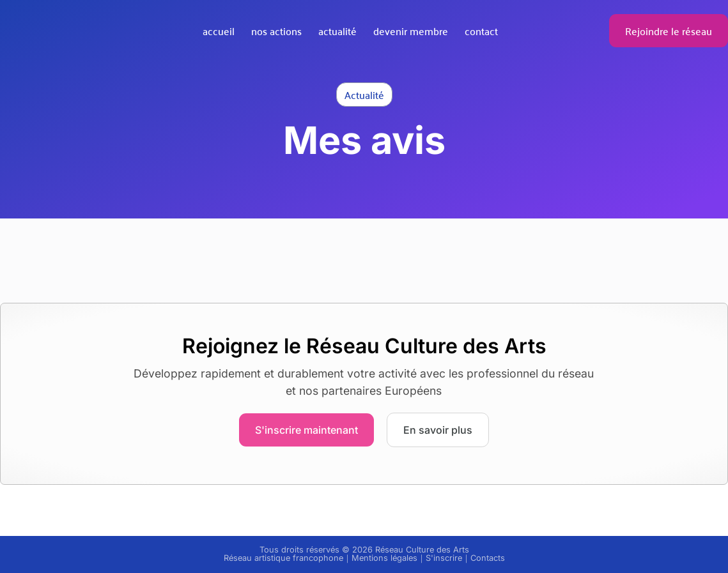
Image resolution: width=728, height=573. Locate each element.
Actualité (337, 31)
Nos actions (276, 31)
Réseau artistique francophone (283, 558)
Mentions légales (384, 558)
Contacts (488, 558)
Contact (481, 31)
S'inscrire (444, 558)
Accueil (219, 31)
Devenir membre (411, 31)
